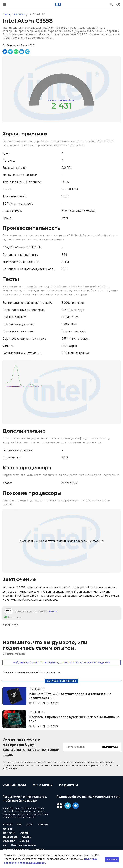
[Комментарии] (35, 703)
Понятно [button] (112, 860)
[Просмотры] (30, 703)
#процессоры (11, 624)
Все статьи (9, 833)
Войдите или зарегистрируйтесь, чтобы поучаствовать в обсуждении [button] (62, 663)
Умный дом (14, 785)
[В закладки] (44, 703)
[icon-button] (5, 4)
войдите (53, 611)
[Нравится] (9, 611)
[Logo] (58, 4)
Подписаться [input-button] (110, 747)
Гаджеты (68, 785)
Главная (6, 14)
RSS (19, 825)
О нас (30, 825)
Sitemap (7, 825)
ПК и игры (43, 785)
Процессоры (19, 14)
